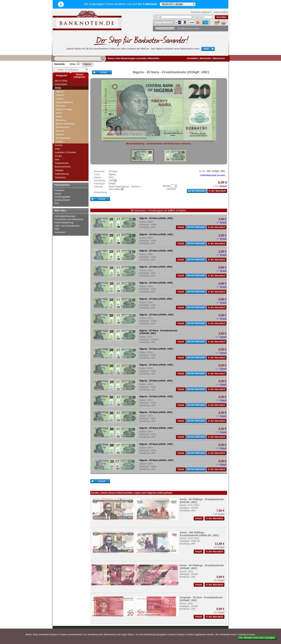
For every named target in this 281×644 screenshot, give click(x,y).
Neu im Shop (61, 81)
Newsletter (154, 58)
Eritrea (59, 142)
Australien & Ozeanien (66, 152)
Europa (58, 156)
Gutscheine (60, 177)
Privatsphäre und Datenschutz (69, 219)
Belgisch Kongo (64, 109)
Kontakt (142, 58)
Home (111, 58)
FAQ (57, 203)
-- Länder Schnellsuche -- (71, 70)
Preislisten (59, 190)
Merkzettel (205, 58)
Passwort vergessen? (201, 12)
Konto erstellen (221, 12)
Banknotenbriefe (63, 167)
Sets (57, 160)
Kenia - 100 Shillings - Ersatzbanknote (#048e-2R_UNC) (199, 534)
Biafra (59, 116)
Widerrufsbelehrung (64, 223)
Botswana (61, 120)
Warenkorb (219, 58)
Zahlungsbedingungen (65, 216)
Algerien (60, 95)
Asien (58, 149)
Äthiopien (61, 106)
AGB (57, 229)
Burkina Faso (63, 127)
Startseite (59, 64)
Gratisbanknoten (62, 200)
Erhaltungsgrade (62, 197)
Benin (59, 113)
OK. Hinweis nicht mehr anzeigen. (257, 638)
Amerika (59, 145)
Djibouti (60, 134)
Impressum (60, 232)
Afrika (72, 64)
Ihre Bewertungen (126, 58)
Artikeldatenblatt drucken (213, 175)
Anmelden (192, 58)
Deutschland (61, 84)
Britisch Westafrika (65, 124)
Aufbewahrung (62, 174)
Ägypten (60, 91)
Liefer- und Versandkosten (67, 226)
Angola (59, 99)
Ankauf (58, 194)
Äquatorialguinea (65, 102)
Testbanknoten (62, 163)
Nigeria (84, 64)
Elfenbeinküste (63, 138)
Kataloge (59, 170)
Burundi (60, 131)
